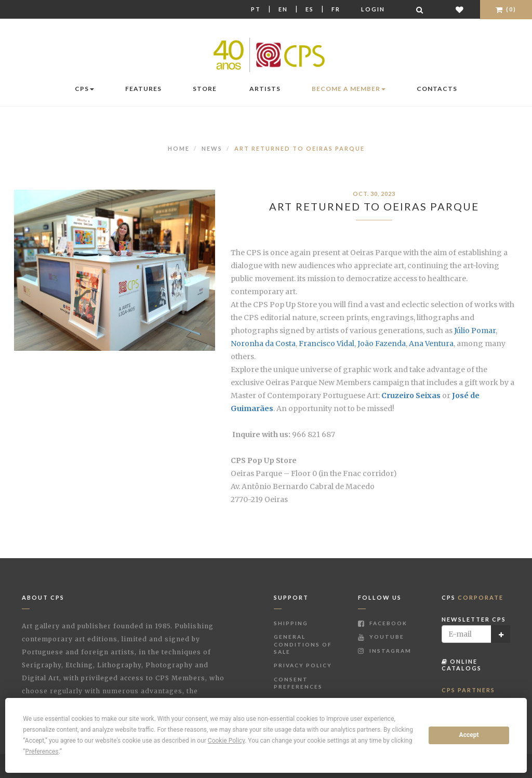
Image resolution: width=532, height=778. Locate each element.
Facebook (383, 623)
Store (205, 89)
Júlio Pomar (475, 331)
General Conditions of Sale (303, 644)
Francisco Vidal (327, 344)
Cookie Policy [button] (226, 741)
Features (143, 89)
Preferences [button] (42, 751)
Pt (256, 9)
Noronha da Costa (263, 344)
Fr (336, 9)
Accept (469, 735)
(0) (506, 9)
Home (179, 148)
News (212, 148)
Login (373, 9)
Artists (265, 89)
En (283, 9)
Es (310, 9)
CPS (84, 89)
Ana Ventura (431, 344)
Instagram (385, 651)
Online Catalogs (462, 664)
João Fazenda (382, 344)
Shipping (291, 623)
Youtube (381, 637)
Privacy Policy (303, 665)
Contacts (437, 89)
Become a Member (349, 89)
